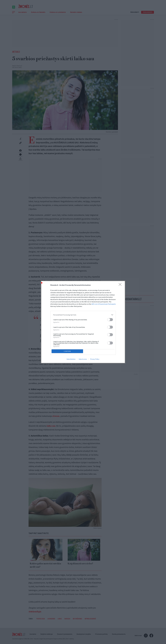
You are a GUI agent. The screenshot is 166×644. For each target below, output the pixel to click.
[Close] (121, 285)
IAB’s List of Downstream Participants (104, 304)
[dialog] (83, 322)
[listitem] (83, 315)
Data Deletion (71, 359)
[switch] (110, 320)
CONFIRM (67, 351)
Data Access (83, 359)
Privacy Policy (95, 359)
